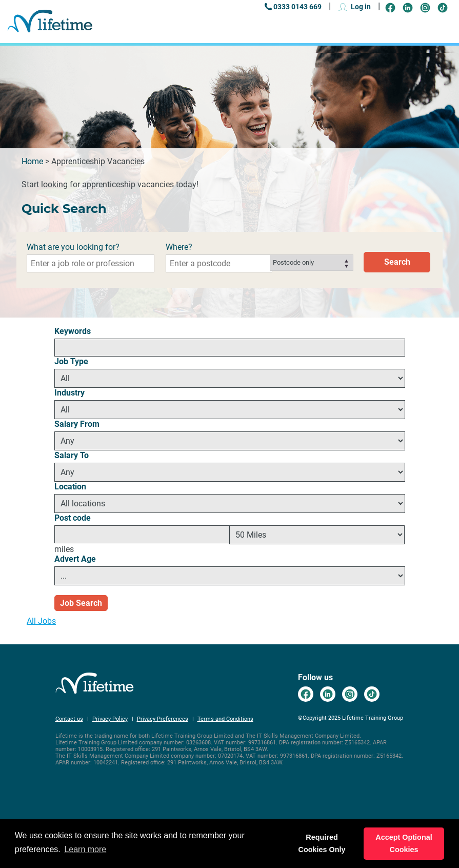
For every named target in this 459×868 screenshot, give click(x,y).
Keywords (73, 331)
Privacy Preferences (163, 719)
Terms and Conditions (225, 719)
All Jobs (41, 621)
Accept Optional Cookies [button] (404, 843)
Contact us (69, 719)
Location (70, 487)
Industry (69, 393)
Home (32, 161)
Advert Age (75, 559)
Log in (361, 7)
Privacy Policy (110, 719)
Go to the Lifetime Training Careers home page (50, 22)
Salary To (72, 455)
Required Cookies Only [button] (322, 843)
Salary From (77, 424)
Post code (73, 518)
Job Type (71, 361)
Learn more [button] (85, 849)
